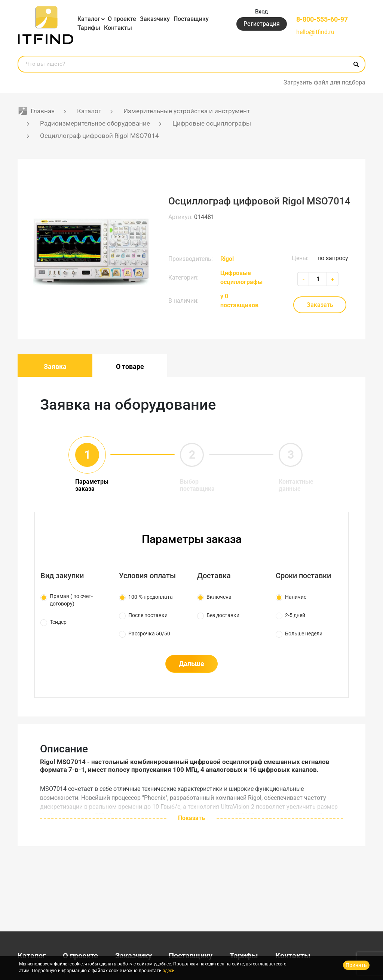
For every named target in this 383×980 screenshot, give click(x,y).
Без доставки (223, 615)
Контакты (118, 28)
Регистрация (262, 24)
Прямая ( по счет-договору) (71, 600)
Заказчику (155, 19)
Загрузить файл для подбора (324, 82)
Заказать (320, 305)
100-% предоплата (151, 597)
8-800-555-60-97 (322, 19)
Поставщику (191, 19)
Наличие (296, 597)
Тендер (58, 622)
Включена (219, 597)
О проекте (122, 19)
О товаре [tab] (130, 366)
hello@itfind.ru (315, 32)
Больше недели (304, 634)
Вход (262, 11)
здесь (169, 971)
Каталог (89, 19)
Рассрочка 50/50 (149, 634)
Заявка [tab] (55, 366)
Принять (356, 965)
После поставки (148, 615)
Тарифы (89, 28)
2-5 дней (295, 615)
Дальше (191, 664)
